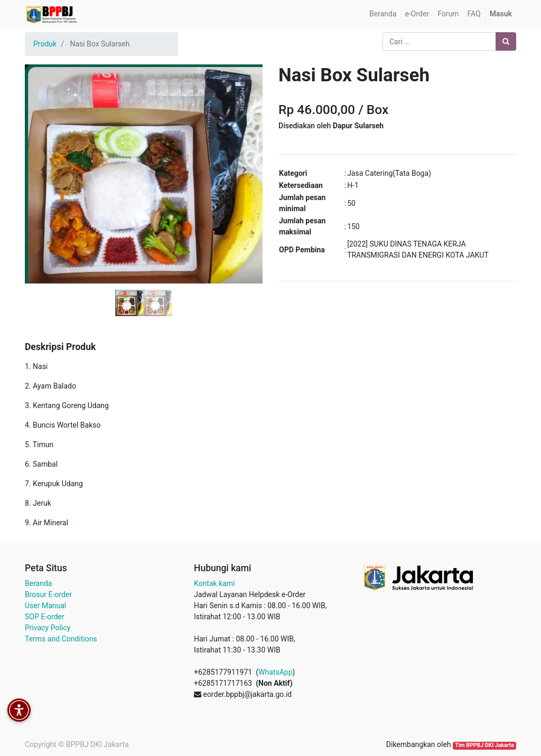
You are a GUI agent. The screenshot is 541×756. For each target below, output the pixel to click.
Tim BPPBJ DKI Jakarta (484, 745)
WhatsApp (275, 672)
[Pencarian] (506, 41)
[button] (43, 170)
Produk (45, 44)
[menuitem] (383, 14)
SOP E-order (45, 617)
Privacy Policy (48, 628)
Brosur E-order (48, 594)
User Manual (45, 606)
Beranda (38, 583)
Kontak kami (214, 583)
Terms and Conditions (61, 639)
